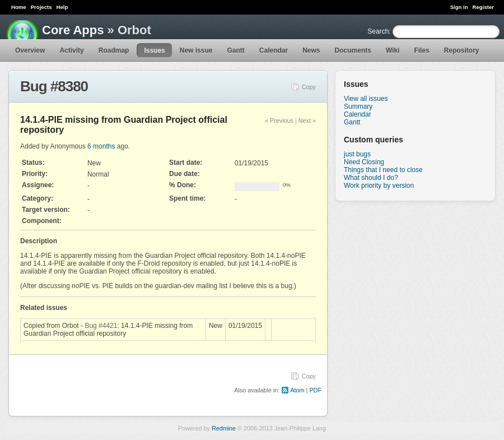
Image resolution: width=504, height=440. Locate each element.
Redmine (224, 428)
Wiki (393, 50)
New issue (196, 50)
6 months (101, 146)
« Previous (279, 121)
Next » (307, 121)
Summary (358, 106)
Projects (41, 7)
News (311, 50)
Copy (309, 87)
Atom (297, 390)
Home (19, 7)
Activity (71, 50)
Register (483, 7)
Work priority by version (379, 186)
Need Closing (364, 162)
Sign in (459, 7)
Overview (30, 50)
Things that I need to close (383, 170)
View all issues (366, 99)
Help (62, 7)
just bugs (357, 154)
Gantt (235, 50)
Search (378, 31)
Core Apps (73, 30)
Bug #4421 (101, 326)
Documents (353, 50)
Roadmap (114, 50)
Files (421, 50)
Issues (154, 50)
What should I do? (371, 178)
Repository (462, 50)
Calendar (274, 50)
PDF (315, 390)
